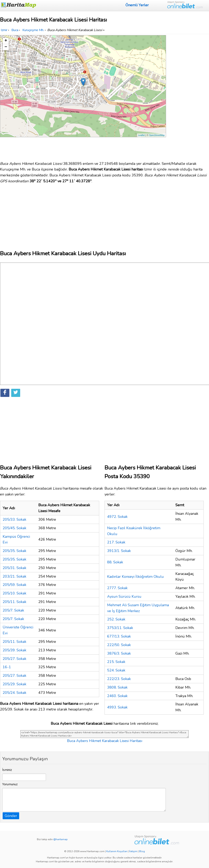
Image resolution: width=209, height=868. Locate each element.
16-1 (7, 667)
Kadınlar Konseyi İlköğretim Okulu (135, 577)
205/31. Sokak (14, 568)
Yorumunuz (10, 784)
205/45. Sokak (14, 528)
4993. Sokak (117, 707)
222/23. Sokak (119, 679)
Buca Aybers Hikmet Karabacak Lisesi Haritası (105, 741)
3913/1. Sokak (119, 551)
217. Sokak (116, 542)
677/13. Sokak (119, 636)
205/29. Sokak (14, 684)
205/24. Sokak (14, 693)
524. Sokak (116, 670)
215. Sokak (116, 662)
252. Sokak (116, 619)
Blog (142, 851)
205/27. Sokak (14, 659)
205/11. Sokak (14, 602)
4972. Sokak (117, 517)
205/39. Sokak (14, 650)
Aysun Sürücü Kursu (124, 596)
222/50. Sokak (119, 645)
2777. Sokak (117, 588)
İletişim (133, 851)
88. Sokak (115, 562)
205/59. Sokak (14, 585)
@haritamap (60, 839)
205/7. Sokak (13, 610)
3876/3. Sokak (119, 653)
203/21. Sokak (14, 576)
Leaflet (141, 135)
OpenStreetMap (157, 135)
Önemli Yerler (137, 5)
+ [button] (6, 41)
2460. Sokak (117, 696)
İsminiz (7, 770)
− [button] (6, 47)
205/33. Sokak (14, 519)
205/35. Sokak (14, 551)
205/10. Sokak (14, 593)
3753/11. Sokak (120, 628)
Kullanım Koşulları (117, 851)
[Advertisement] (188, 96)
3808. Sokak (117, 687)
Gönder (11, 816)
